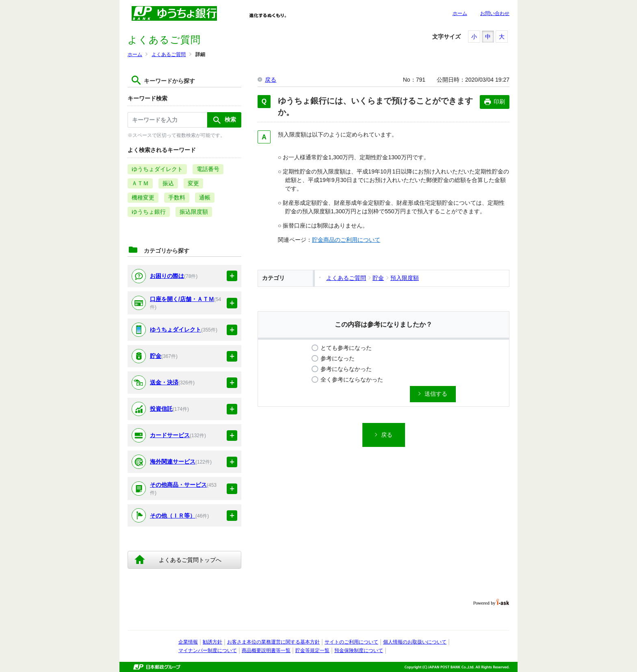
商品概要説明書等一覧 (266, 650)
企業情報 (188, 642)
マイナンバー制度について (208, 650)
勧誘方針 (212, 642)
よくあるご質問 (169, 54)
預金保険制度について (359, 650)
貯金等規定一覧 (312, 650)
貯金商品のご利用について (346, 240)
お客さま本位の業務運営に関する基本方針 (273, 642)
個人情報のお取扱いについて (415, 642)
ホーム (460, 13)
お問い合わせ (495, 13)
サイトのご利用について (351, 642)
